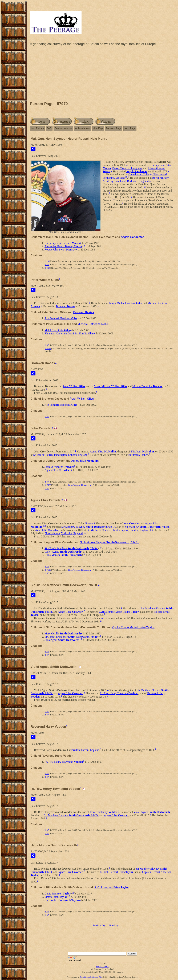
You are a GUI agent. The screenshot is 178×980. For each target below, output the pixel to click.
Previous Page (114, 128)
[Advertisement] (102, 75)
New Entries (37, 128)
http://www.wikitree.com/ (80, 485)
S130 (48, 261)
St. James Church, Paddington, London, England (60, 455)
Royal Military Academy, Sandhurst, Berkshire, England (136, 179)
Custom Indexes (63, 128)
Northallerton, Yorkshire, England (64, 533)
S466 (48, 268)
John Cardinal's (86, 977)
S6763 (48, 348)
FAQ (49, 128)
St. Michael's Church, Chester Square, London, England (118, 530)
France (89, 523)
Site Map (98, 128)
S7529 (48, 485)
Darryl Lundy (102, 966)
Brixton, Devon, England (85, 750)
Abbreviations (83, 128)
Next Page (130, 128)
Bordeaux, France (138, 455)
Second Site (97, 977)
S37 (47, 264)
